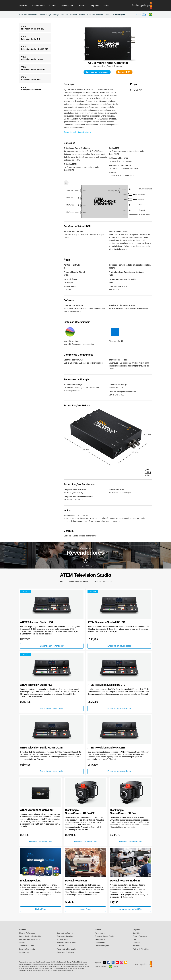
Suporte (52, 6)
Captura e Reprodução (27, 949)
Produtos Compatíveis (103, 582)
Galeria (108, 15)
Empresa (83, 6)
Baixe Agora (85, 909)
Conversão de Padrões (65, 933)
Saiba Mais (41, 909)
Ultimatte (22, 943)
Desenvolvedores (67, 6)
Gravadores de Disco (26, 946)
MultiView (60, 946)
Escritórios (137, 933)
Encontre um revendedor (97, 72)
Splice (106, 6)
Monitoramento (62, 939)
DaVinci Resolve (30, 936)
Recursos (65, 15)
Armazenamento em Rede (66, 943)
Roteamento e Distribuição (66, 949)
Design (56, 15)
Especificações (119, 14)
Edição (82, 15)
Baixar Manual (70, 132)
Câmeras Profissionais (27, 933)
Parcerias (136, 943)
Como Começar (45, 15)
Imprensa (95, 6)
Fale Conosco (100, 939)
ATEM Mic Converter (95, 15)
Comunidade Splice (102, 946)
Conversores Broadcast (65, 936)
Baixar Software (84, 132)
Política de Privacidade (141, 949)
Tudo (61, 582)
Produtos (23, 6)
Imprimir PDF (124, 72)
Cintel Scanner (24, 952)
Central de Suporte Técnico (105, 936)
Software (74, 15)
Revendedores (38, 6)
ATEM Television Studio (28, 15)
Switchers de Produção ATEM (29, 939)
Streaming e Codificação (66, 952)
